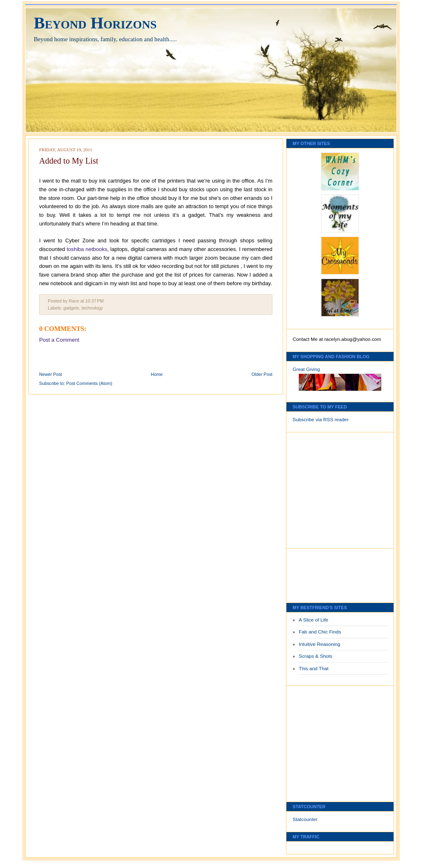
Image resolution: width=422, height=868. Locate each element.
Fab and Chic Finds (320, 632)
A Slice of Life (314, 620)
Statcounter (305, 819)
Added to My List (69, 161)
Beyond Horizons (95, 23)
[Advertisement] (317, 488)
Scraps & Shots (316, 656)
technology (92, 308)
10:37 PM (95, 301)
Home (157, 374)
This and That (314, 669)
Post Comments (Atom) (89, 383)
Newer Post (51, 374)
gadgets (71, 308)
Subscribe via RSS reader (321, 420)
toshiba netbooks (87, 249)
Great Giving (306, 369)
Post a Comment (59, 340)
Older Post (262, 374)
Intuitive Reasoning (320, 644)
